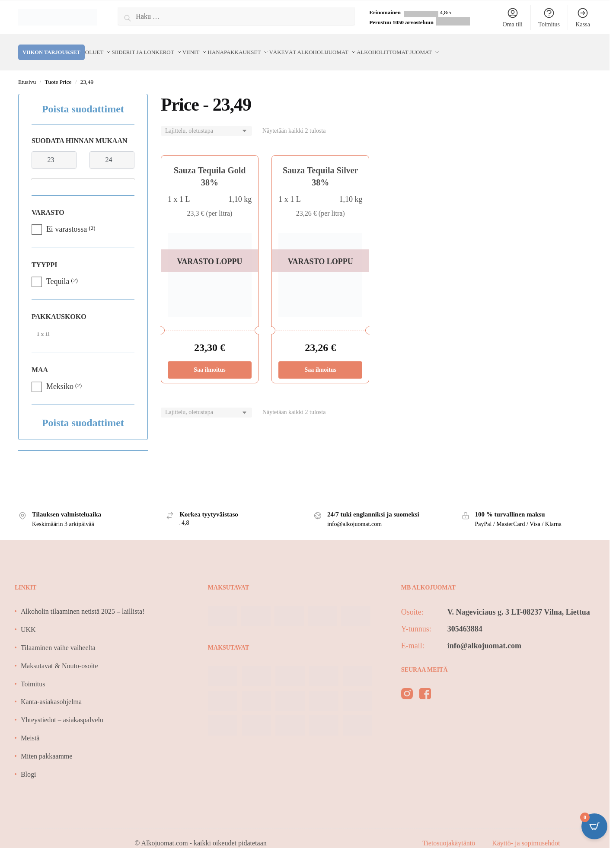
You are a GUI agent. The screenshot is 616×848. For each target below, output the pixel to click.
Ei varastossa (67, 219)
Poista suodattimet (83, 99)
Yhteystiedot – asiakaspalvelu (62, 709)
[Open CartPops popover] (594, 826)
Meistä (30, 728)
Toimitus (549, 17)
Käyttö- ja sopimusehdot (526, 833)
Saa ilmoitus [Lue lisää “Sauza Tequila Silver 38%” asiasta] (320, 359)
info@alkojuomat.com (484, 635)
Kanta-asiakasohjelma (51, 691)
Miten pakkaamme (47, 746)
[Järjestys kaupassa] (206, 121)
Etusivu (27, 72)
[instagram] (407, 685)
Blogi (29, 764)
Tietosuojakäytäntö (450, 833)
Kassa (582, 17)
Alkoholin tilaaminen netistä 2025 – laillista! (83, 601)
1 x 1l (43, 324)
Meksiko (60, 376)
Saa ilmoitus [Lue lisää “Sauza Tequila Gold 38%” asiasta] (210, 359)
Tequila (58, 271)
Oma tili (513, 17)
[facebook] (425, 685)
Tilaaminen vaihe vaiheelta (58, 637)
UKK (28, 619)
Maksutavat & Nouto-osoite (59, 655)
